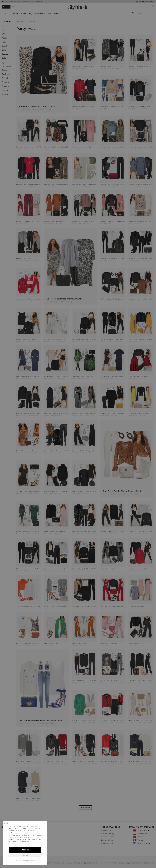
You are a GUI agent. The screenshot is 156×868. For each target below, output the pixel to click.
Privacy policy (30, 860)
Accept (25, 850)
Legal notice (20, 860)
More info (25, 856)
